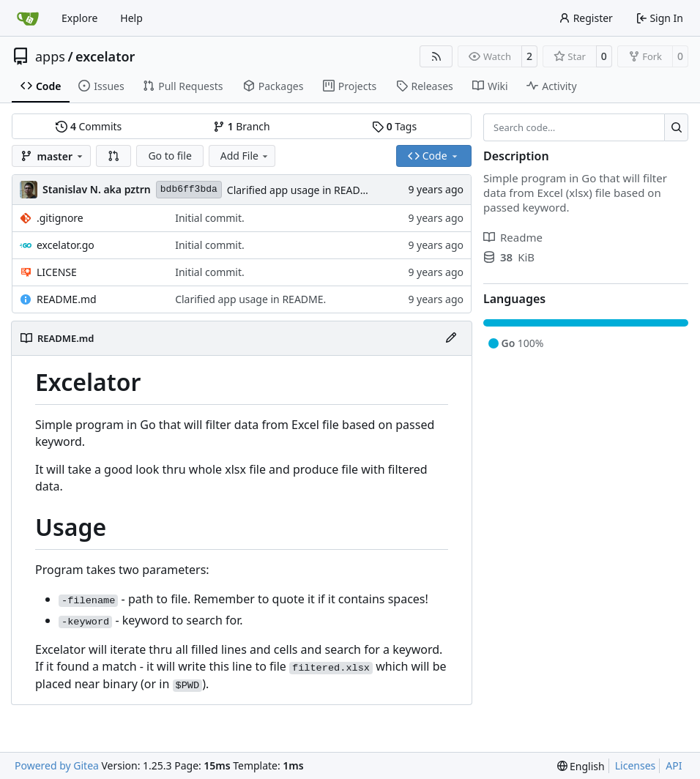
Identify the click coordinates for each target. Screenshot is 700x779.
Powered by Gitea (57, 765)
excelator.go (66, 245)
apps (50, 56)
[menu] (581, 766)
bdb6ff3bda (189, 189)
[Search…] (676, 127)
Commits (89, 126)
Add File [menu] (245, 156)
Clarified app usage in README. (302, 190)
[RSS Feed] (436, 56)
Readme (513, 237)
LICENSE (57, 272)
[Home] (28, 18)
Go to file (170, 156)
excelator (105, 56)
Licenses (636, 765)
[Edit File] (451, 338)
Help (131, 18)
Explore (79, 18)
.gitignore (60, 218)
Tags (394, 126)
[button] (113, 156)
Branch (242, 126)
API (674, 765)
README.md (67, 299)
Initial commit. (210, 218)
